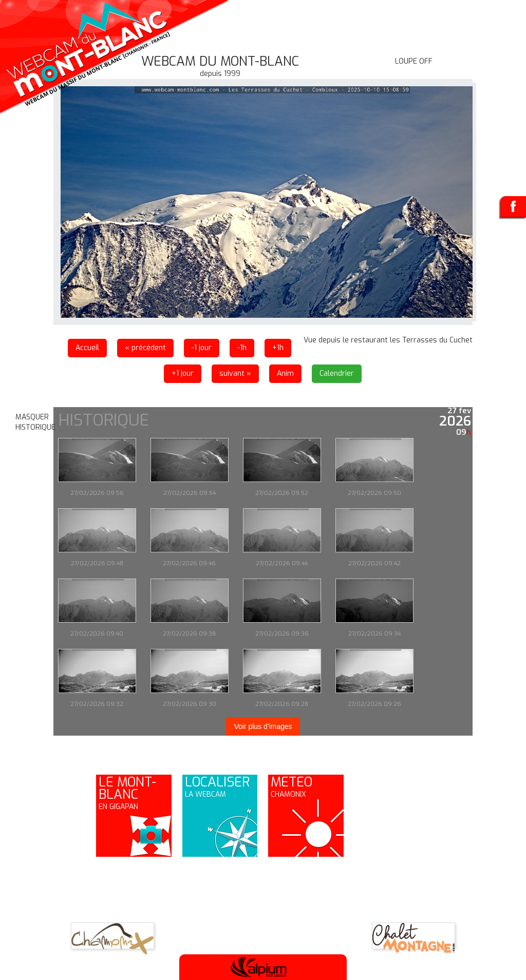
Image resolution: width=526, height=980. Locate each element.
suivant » (235, 373)
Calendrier (337, 373)
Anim (285, 373)
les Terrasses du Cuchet (431, 340)
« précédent (145, 348)
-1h (242, 348)
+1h (278, 348)
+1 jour (183, 373)
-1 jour (202, 348)
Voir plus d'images (263, 726)
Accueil (87, 348)
